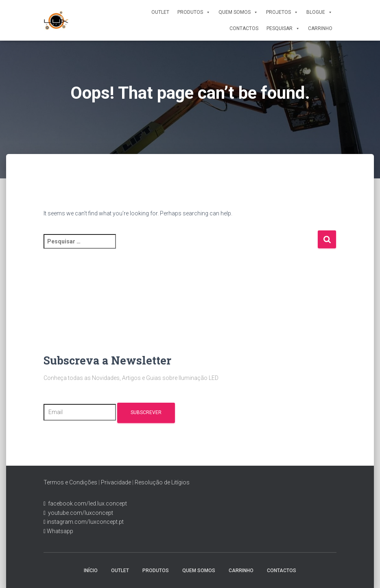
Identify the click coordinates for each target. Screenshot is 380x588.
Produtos (194, 12)
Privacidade (116, 482)
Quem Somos (238, 12)
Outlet (160, 12)
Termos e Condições (70, 482)
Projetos (282, 12)
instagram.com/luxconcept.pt (85, 522)
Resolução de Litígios (162, 482)
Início (91, 571)
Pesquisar (283, 28)
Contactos (244, 28)
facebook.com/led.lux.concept (87, 503)
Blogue (319, 12)
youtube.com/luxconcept (79, 513)
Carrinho (320, 28)
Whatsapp (59, 531)
